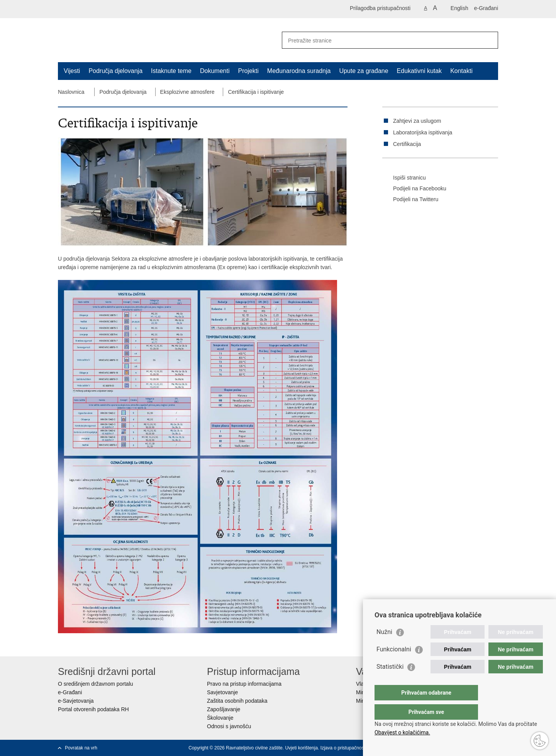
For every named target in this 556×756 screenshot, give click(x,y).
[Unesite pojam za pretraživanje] (382, 40)
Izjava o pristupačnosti (343, 748)
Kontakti (461, 71)
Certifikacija (407, 144)
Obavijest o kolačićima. (402, 732)
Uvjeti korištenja (301, 748)
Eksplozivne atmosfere (187, 92)
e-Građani (486, 8)
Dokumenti (215, 71)
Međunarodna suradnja (299, 71)
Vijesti (72, 71)
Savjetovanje (222, 692)
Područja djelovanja (115, 71)
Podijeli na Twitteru (410, 200)
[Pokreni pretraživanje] (489, 40)
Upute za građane (364, 71)
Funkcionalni (394, 665)
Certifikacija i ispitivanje (256, 92)
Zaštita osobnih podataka (237, 701)
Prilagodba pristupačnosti (380, 8)
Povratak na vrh (81, 748)
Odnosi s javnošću (229, 726)
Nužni (384, 647)
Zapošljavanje (224, 709)
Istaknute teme (171, 71)
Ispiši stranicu (404, 178)
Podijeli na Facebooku (414, 189)
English (459, 8)
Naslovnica (71, 92)
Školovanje (220, 718)
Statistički (390, 682)
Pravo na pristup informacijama (244, 684)
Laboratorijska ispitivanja (423, 132)
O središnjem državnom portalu (96, 684)
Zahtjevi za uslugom (417, 121)
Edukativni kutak (420, 71)
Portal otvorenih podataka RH (93, 709)
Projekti (248, 71)
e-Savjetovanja (76, 701)
